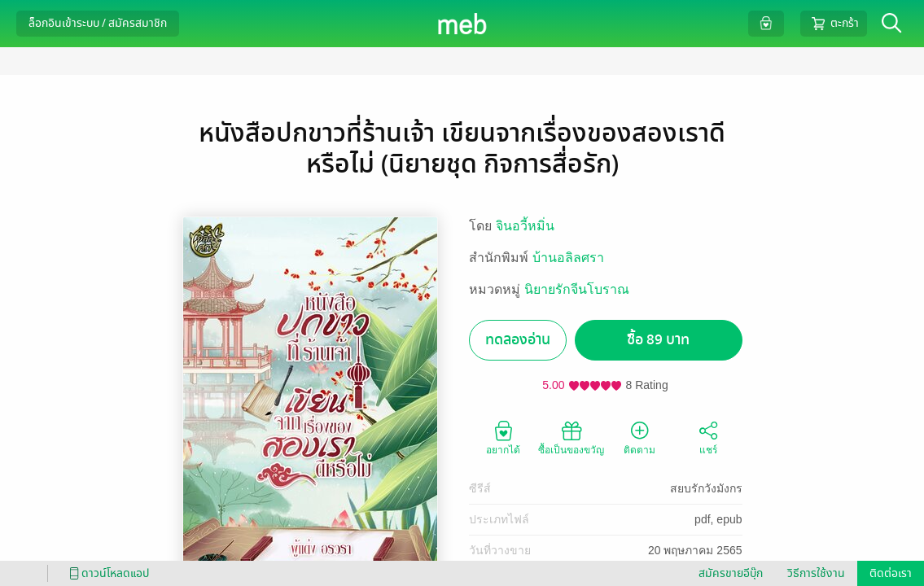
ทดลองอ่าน (518, 340)
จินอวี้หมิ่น (525, 226)
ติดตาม (639, 437)
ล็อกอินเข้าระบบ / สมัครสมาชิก (98, 23)
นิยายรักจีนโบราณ (577, 289)
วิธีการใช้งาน (816, 573)
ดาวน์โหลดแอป (107, 573)
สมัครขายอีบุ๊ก (731, 573)
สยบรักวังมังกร (706, 488)
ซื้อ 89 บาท (658, 340)
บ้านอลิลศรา (568, 258)
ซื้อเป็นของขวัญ (571, 437)
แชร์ (708, 437)
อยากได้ (503, 437)
